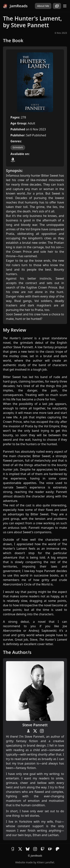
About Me (43, 6)
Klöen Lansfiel (45, 862)
